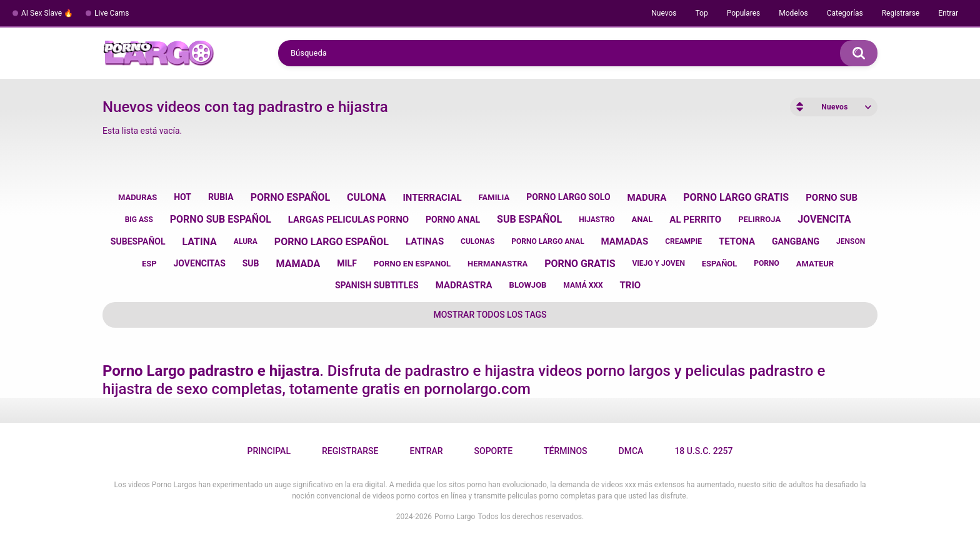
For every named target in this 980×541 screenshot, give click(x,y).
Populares (744, 13)
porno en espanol (412, 264)
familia (494, 197)
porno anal (453, 220)
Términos (566, 451)
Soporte (493, 451)
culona (366, 197)
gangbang (796, 241)
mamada (298, 264)
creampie (683, 241)
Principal (268, 451)
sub (251, 263)
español (720, 264)
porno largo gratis (736, 197)
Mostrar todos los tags (490, 315)
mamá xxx (583, 285)
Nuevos (664, 13)
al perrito (695, 220)
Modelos (793, 13)
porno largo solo (568, 197)
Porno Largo (455, 517)
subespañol (138, 241)
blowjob (528, 285)
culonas (477, 241)
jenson (851, 241)
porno (766, 263)
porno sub (832, 198)
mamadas (625, 241)
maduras (137, 197)
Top (701, 13)
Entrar (948, 13)
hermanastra (497, 264)
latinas (425, 241)
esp (149, 264)
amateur (815, 264)
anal (642, 219)
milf (347, 263)
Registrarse (901, 13)
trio (630, 285)
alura (246, 241)
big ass (139, 220)
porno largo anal (547, 241)
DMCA (631, 451)
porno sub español (221, 219)
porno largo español (332, 242)
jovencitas (200, 263)
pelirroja (759, 219)
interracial (432, 198)
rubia (221, 197)
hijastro (597, 220)
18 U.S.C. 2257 (703, 451)
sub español (529, 219)
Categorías (845, 13)
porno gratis (580, 264)
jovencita (824, 219)
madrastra (464, 285)
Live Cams (112, 13)
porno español (291, 197)
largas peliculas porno (348, 220)
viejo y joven (658, 263)
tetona (737, 241)
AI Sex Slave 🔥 (47, 13)
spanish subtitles (377, 285)
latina (200, 242)
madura (647, 198)
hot (182, 197)
